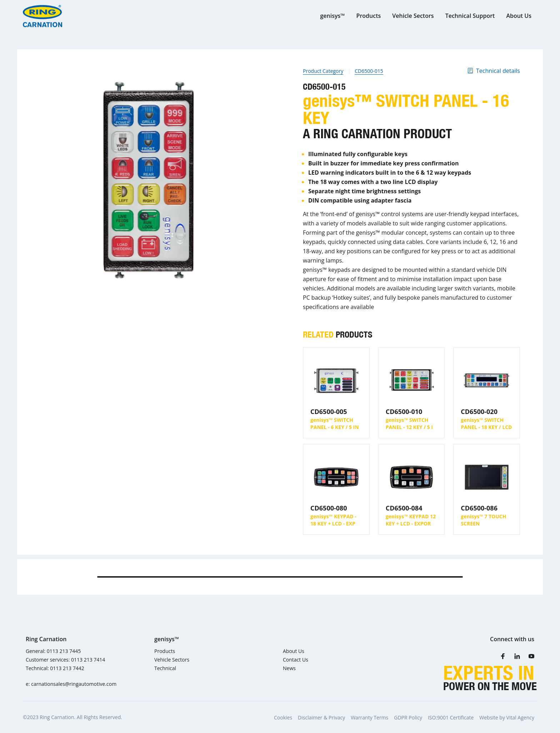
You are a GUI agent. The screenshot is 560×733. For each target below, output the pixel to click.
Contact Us (296, 660)
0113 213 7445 (64, 651)
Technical (165, 668)
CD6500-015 (369, 71)
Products (165, 651)
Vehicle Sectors (172, 660)
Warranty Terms (369, 717)
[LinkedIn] (517, 656)
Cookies (283, 717)
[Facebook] (503, 656)
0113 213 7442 (67, 668)
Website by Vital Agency (507, 717)
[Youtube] (531, 656)
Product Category (323, 71)
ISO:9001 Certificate (451, 717)
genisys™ (167, 639)
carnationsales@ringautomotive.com (74, 684)
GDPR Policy (408, 717)
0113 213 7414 (88, 660)
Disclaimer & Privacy (321, 717)
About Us (294, 651)
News (289, 668)
